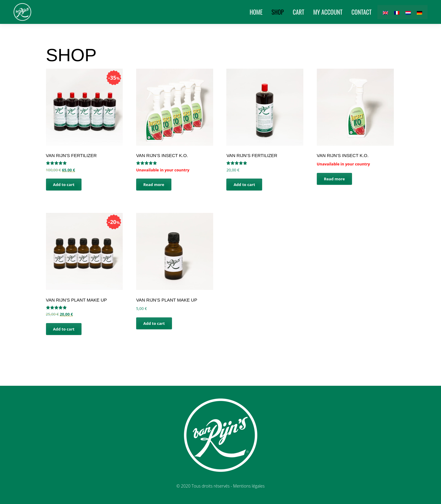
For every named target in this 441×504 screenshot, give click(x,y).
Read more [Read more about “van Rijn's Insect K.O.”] (154, 185)
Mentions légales (249, 486)
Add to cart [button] (64, 185)
